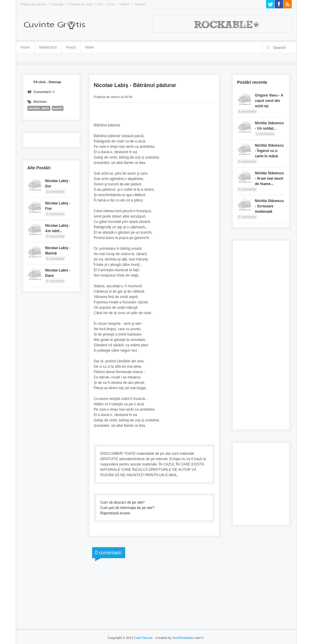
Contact (140, 4)
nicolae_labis (39, 108)
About (125, 4)
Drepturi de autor (81, 4)
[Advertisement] (261, 334)
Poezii (71, 47)
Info (100, 4)
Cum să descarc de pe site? (123, 502)
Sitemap (57, 4)
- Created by (173, 638)
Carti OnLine (143, 638)
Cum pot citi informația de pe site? (127, 508)
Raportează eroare (115, 513)
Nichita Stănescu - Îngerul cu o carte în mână (270, 151)
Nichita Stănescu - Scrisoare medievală (270, 206)
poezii (58, 108)
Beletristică (48, 46)
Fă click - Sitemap (48, 82)
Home (25, 47)
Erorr (112, 4)
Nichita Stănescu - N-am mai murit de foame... (270, 179)
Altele (89, 47)
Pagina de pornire (34, 4)
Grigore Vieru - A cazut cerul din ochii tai (269, 101)
